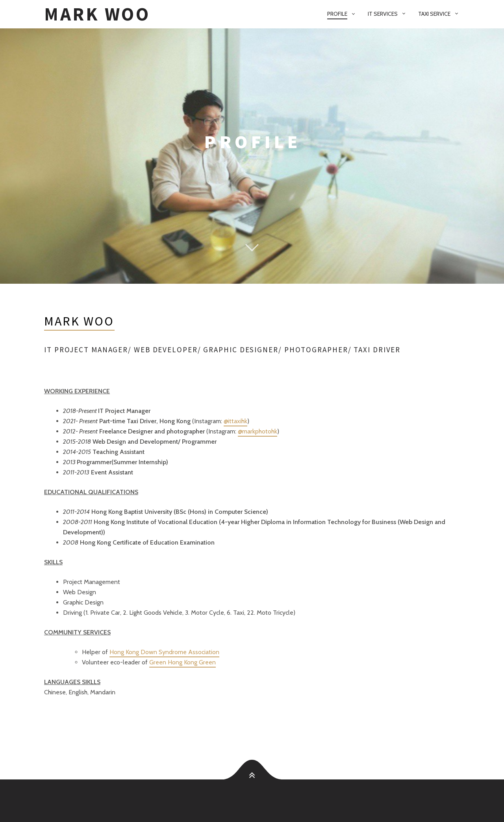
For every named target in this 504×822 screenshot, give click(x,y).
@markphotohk (258, 431)
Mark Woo (97, 14)
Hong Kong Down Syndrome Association (164, 652)
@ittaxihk (235, 421)
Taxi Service (434, 14)
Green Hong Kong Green (183, 662)
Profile (337, 14)
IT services (383, 14)
